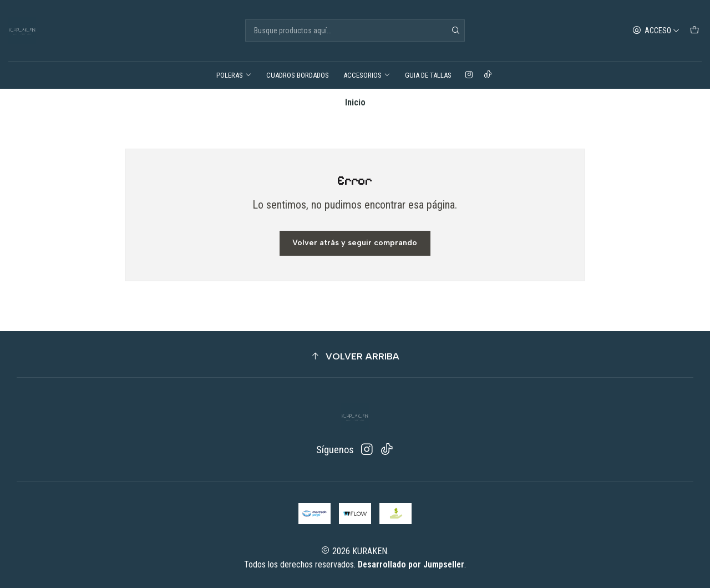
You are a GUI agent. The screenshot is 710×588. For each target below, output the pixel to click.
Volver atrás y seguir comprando (355, 243)
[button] (355, 356)
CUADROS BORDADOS (298, 75)
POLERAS (234, 75)
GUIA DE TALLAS (428, 75)
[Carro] (695, 31)
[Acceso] (656, 31)
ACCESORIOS (367, 75)
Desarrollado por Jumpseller (411, 564)
